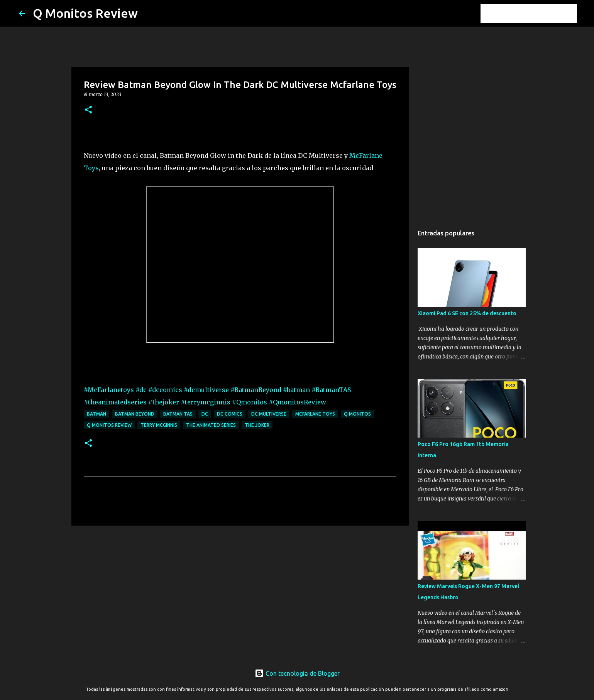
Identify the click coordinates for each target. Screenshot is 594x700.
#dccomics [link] (165, 390)
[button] (88, 110)
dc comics (230, 414)
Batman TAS (178, 414)
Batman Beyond (135, 414)
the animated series (211, 425)
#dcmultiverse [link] (206, 390)
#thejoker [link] (164, 402)
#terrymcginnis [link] (206, 402)
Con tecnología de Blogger (297, 673)
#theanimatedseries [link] (115, 402)
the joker (257, 425)
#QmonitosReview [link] (297, 402)
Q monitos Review (109, 425)
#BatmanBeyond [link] (256, 390)
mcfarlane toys (315, 414)
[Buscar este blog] (536, 14)
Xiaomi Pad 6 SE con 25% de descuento (467, 313)
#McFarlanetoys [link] (109, 390)
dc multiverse (269, 414)
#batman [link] (296, 390)
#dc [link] (141, 390)
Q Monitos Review (85, 13)
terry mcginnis (159, 425)
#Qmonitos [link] (250, 402)
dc (205, 414)
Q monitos (357, 414)
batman (96, 414)
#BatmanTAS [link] (331, 390)
